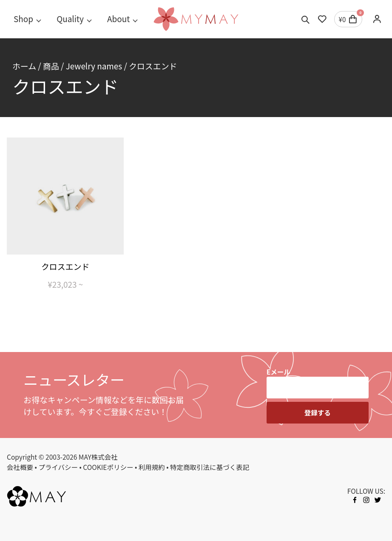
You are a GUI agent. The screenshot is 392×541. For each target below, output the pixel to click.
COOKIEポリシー (108, 467)
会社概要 (20, 467)
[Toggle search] (306, 19)
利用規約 (152, 467)
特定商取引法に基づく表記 (210, 467)
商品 (51, 66)
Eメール (278, 372)
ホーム (24, 66)
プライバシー (58, 467)
